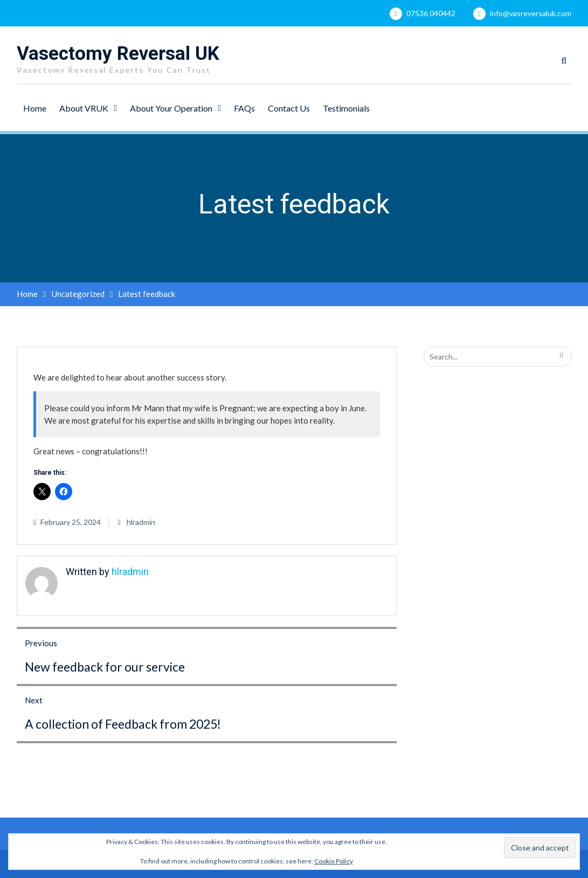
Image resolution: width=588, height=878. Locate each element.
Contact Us (289, 108)
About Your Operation (171, 108)
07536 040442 (431, 13)
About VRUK (84, 108)
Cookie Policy (334, 861)
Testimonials (346, 108)
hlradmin (141, 522)
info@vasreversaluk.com (531, 13)
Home (35, 108)
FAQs (244, 108)
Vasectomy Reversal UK (118, 54)
